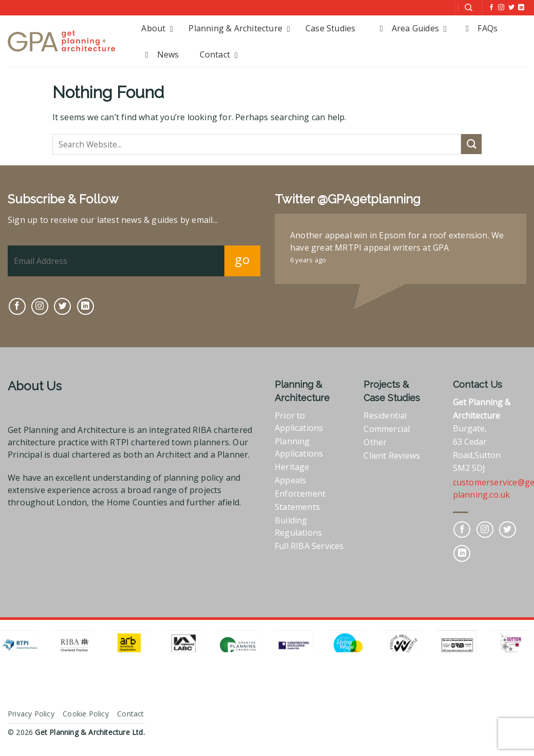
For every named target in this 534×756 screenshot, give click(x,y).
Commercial (387, 429)
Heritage (292, 467)
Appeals (290, 480)
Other (375, 442)
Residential (385, 415)
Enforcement (300, 494)
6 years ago (308, 260)
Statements (297, 507)
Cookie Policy (86, 714)
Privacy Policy (31, 714)
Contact (130, 714)
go (242, 259)
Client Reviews (392, 456)
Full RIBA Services (309, 546)
